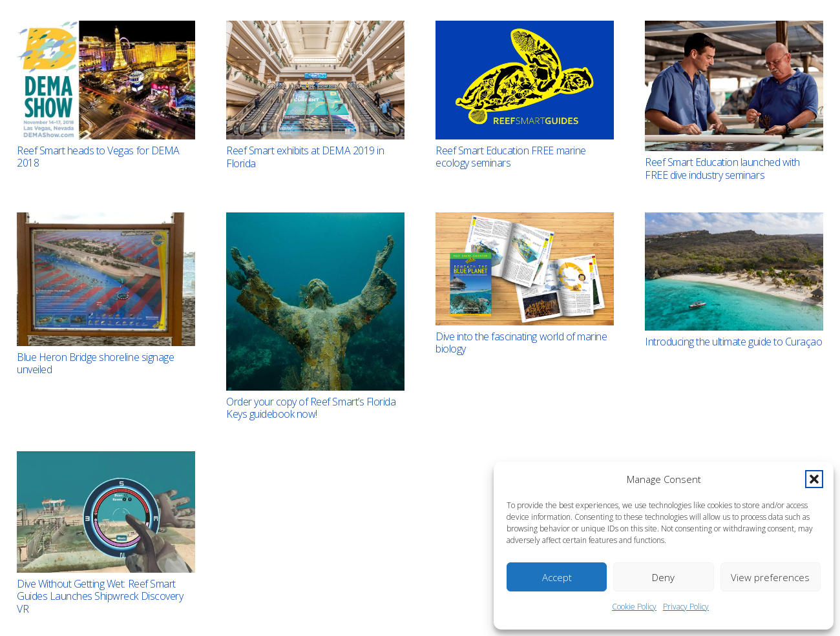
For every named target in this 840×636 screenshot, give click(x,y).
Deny (663, 577)
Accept (557, 577)
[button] (814, 479)
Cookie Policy (634, 607)
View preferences (770, 577)
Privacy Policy (686, 607)
